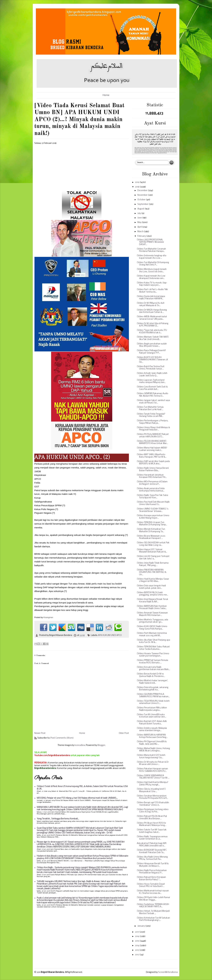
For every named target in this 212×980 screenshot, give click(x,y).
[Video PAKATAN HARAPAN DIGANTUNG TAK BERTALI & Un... (152, 572)
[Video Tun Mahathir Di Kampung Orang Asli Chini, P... (153, 264)
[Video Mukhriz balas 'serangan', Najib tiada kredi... (152, 682)
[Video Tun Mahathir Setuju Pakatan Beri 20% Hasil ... (150, 408)
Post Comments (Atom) (62, 738)
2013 (137, 950)
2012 (137, 955)
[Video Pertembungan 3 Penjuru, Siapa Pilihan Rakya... (153, 422)
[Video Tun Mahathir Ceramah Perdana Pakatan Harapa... (151, 250)
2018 (137, 187)
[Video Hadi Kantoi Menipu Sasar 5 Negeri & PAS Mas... (153, 580)
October (142, 200)
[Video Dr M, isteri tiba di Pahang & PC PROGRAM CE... (153, 325)
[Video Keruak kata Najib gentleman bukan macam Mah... (153, 668)
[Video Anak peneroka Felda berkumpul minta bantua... (151, 490)
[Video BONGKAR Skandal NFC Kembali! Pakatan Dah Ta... (152, 851)
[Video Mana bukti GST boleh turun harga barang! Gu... (151, 756)
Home (106, 95)
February (142, 236)
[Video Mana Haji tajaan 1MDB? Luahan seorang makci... (152, 449)
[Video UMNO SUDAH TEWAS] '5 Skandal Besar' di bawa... (153, 510)
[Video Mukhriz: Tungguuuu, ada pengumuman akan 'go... (152, 621)
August (141, 209)
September (143, 204)
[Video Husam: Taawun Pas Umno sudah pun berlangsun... (153, 655)
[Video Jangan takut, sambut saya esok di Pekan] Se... (153, 402)
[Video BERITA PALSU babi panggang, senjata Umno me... (153, 594)
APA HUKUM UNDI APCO (110, 635)
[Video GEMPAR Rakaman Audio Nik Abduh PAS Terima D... (153, 395)
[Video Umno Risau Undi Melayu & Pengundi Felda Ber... (153, 429)
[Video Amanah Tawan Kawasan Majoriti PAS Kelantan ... (152, 614)
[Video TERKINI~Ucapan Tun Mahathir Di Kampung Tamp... (152, 524)
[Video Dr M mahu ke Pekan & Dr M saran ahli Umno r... (153, 763)
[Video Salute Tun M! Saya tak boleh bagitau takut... (152, 831)
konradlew (80, 745)
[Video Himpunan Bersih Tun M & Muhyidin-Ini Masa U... (153, 865)
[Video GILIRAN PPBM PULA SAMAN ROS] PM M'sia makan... (153, 695)
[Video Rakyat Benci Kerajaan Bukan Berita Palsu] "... (151, 878)
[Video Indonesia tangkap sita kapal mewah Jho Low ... (152, 257)
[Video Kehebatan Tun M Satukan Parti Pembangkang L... (153, 919)
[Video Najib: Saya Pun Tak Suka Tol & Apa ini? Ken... (152, 497)
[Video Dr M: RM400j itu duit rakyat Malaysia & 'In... (151, 304)
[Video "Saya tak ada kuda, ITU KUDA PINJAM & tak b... (152, 332)
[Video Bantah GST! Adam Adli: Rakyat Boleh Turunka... (152, 723)
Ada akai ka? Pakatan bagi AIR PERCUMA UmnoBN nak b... (152, 845)
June (140, 218)
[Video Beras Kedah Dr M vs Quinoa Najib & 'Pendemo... (151, 675)
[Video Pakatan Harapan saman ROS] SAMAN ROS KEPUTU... (152, 770)
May (140, 222)
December (143, 191)
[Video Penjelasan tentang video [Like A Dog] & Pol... (153, 811)
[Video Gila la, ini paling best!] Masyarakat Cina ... (151, 790)
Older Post (124, 733)
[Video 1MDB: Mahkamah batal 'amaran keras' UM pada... (152, 318)
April (140, 227)
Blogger (101, 745)
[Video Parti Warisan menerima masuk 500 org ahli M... (152, 634)
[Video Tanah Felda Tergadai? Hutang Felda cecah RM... (151, 415)
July (139, 213)
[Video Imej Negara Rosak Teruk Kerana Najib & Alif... (153, 601)
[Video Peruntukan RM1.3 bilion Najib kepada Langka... (152, 709)
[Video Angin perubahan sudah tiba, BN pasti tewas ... (152, 345)
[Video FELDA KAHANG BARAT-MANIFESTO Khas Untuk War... (152, 442)
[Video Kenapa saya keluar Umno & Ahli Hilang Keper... (153, 517)
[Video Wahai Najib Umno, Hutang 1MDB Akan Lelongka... (153, 750)
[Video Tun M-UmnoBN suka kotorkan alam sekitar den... (152, 716)
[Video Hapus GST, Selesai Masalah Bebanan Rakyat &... (152, 551)
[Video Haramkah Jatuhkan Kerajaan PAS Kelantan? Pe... (152, 476)
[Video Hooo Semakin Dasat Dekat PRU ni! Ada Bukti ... (151, 885)
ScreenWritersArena (168, 972)
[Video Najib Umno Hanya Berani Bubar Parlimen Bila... (153, 469)
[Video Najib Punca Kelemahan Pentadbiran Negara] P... (152, 872)
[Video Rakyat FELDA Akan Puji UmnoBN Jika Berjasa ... (152, 817)
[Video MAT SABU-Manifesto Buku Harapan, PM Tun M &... (152, 456)
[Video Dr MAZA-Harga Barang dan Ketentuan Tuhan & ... (152, 311)
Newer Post (40, 733)
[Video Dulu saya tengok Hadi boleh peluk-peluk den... (151, 587)
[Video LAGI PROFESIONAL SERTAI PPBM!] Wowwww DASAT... (150, 242)
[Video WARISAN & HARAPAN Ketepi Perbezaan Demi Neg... (152, 736)
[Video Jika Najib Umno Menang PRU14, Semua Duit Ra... (152, 858)
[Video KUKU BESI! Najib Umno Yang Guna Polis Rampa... (152, 628)
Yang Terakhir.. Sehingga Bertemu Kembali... (58, 819)
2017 (137, 932)
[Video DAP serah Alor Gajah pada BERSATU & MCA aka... (153, 463)
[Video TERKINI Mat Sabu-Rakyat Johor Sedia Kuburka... (153, 648)
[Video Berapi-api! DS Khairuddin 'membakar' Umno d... (153, 804)
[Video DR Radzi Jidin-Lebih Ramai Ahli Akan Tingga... (153, 899)
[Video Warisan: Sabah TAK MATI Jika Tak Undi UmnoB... (153, 338)
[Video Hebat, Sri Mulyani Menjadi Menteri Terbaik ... (153, 912)
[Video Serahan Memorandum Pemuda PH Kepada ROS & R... (152, 797)
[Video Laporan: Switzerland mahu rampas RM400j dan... (151, 381)
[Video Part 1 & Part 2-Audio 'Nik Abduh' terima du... (152, 291)
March (141, 232)
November (143, 195)
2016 (137, 936)
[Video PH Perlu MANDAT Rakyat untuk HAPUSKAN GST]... (153, 436)
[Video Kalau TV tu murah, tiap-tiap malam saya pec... (152, 284)
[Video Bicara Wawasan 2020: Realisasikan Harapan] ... (151, 537)
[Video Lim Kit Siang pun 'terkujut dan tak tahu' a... (153, 558)
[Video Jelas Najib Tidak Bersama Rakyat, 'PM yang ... (153, 564)
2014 (137, 946)
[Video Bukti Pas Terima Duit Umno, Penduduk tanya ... (151, 368)
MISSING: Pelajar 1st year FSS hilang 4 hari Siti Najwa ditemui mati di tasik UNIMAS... (77, 798)
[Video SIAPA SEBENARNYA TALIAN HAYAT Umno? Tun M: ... (153, 777)
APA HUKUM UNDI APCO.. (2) (72, 457)
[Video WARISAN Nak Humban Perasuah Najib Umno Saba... (152, 607)
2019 (137, 182)
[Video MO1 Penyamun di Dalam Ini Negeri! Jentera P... (152, 483)
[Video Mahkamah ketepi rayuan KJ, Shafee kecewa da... (153, 892)
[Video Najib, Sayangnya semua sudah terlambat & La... (152, 838)
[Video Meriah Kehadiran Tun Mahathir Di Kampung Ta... (151, 530)
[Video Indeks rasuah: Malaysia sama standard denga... (152, 729)
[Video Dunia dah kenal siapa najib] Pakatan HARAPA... (151, 298)
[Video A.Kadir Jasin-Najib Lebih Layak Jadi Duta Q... (152, 375)
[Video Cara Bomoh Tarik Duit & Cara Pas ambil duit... (152, 388)
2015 (137, 941)
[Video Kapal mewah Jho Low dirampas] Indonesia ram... (151, 277)
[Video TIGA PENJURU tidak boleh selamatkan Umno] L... (153, 702)
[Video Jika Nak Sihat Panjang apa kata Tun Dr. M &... (153, 641)
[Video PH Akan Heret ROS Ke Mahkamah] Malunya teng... (152, 824)
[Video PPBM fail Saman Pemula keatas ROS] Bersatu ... (152, 662)
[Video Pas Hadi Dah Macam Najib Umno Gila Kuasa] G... (153, 503)
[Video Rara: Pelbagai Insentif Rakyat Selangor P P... (151, 352)
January (141, 926)
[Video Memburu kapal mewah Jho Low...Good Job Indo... (152, 271)
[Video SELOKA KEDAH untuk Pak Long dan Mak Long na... (153, 544)
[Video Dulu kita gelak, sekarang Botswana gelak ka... (153, 689)
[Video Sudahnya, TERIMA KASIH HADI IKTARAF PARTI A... (153, 906)
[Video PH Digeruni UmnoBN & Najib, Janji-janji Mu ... (152, 743)
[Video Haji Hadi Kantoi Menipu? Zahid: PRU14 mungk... (153, 784)
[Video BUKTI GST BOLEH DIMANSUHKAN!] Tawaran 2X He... (152, 360)
